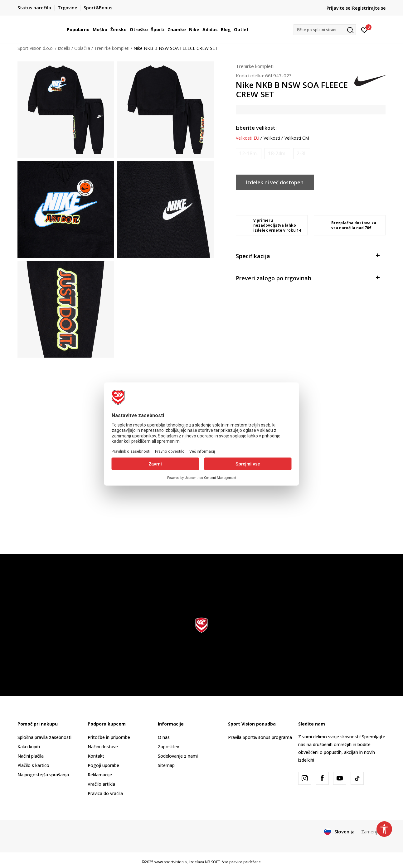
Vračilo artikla (101, 784)
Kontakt (96, 756)
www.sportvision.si (171, 862)
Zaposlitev (168, 747)
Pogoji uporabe (103, 765)
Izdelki (64, 48)
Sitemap (166, 765)
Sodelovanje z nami (178, 756)
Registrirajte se (369, 8)
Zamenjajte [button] (373, 832)
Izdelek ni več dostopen (275, 182)
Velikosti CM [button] (297, 138)
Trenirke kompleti (112, 48)
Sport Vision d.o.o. (36, 48)
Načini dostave (103, 747)
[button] (325, 30)
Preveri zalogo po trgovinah (308, 278)
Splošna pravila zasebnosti (44, 737)
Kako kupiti (29, 747)
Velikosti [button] (272, 138)
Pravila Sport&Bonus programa (260, 737)
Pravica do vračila (105, 793)
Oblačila (82, 48)
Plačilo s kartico (33, 765)
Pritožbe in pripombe (109, 737)
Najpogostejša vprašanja (43, 775)
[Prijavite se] (364, 30)
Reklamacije (100, 775)
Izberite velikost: (256, 128)
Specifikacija (308, 256)
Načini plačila (31, 756)
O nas (164, 737)
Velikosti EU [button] (248, 138)
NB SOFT (213, 862)
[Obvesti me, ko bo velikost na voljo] (249, 154)
